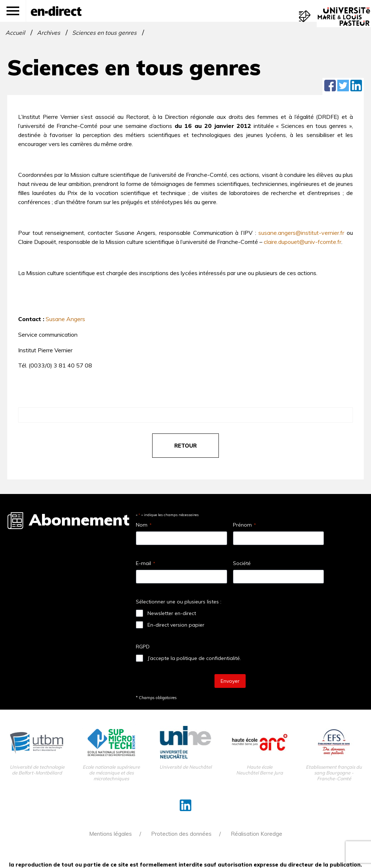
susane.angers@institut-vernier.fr (301, 233)
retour (185, 446)
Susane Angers (65, 319)
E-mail (145, 563)
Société (242, 563)
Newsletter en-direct (172, 613)
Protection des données (181, 834)
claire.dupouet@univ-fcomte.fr (303, 242)
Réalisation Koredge (257, 834)
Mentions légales (111, 834)
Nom (144, 525)
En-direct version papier (176, 625)
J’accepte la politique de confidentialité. (194, 658)
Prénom (244, 525)
